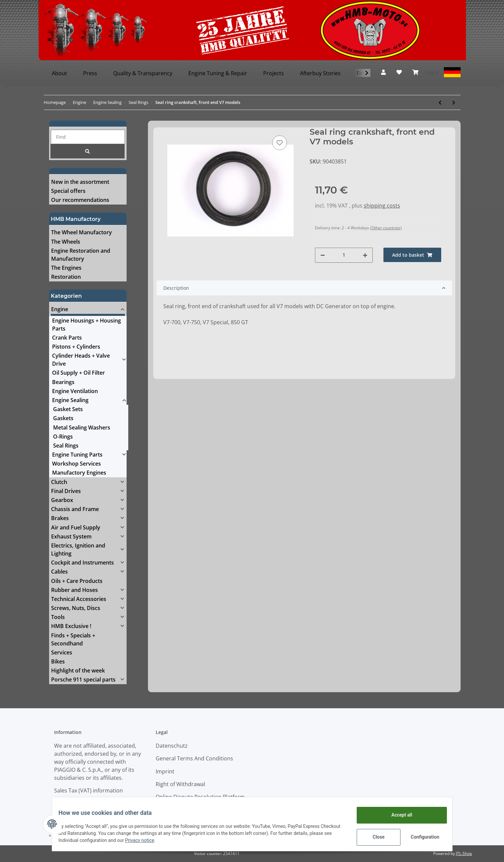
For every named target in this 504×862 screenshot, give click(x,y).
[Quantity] (344, 255)
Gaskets (63, 418)
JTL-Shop (464, 853)
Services (62, 652)
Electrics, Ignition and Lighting (78, 549)
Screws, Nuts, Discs (76, 608)
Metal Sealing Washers (82, 427)
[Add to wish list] (280, 143)
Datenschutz (172, 746)
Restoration (66, 277)
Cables (59, 572)
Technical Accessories (79, 599)
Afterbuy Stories (320, 73)
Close (374, 837)
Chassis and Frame (75, 509)
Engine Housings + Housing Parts (87, 325)
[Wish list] (399, 72)
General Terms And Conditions (194, 758)
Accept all (397, 815)
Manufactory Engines (79, 473)
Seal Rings (66, 446)
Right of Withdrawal (180, 784)
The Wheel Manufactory (81, 232)
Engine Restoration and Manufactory (81, 255)
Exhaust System (71, 536)
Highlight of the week (78, 670)
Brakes (60, 518)
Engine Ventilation (75, 391)
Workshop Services (76, 464)
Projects (274, 73)
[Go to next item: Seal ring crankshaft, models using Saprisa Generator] (454, 102)
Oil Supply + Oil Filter (78, 373)
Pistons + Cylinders (76, 347)
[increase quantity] (365, 255)
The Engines (66, 268)
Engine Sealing (70, 400)
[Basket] (426, 72)
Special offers (68, 191)
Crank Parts (67, 338)
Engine (60, 309)
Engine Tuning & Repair (218, 73)
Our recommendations (80, 200)
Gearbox (62, 500)
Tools (58, 617)
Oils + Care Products (77, 581)
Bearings (63, 382)
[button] (383, 72)
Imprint (165, 771)
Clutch (59, 482)
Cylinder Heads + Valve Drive (81, 360)
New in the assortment (80, 182)
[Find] (88, 137)
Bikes (58, 661)
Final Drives (66, 491)
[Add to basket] (412, 255)
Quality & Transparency (143, 73)
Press (90, 73)
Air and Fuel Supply (76, 527)
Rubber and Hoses (74, 590)
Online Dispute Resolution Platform (200, 797)
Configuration (422, 837)
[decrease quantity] (323, 255)
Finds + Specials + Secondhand (73, 639)
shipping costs (382, 206)
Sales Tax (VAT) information (89, 790)
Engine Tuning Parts (77, 455)
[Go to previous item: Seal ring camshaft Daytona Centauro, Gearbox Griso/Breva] (440, 102)
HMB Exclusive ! (71, 626)
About (59, 73)
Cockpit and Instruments (82, 563)
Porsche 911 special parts (83, 680)
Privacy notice (167, 840)
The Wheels (66, 242)
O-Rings (63, 437)
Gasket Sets (68, 409)
